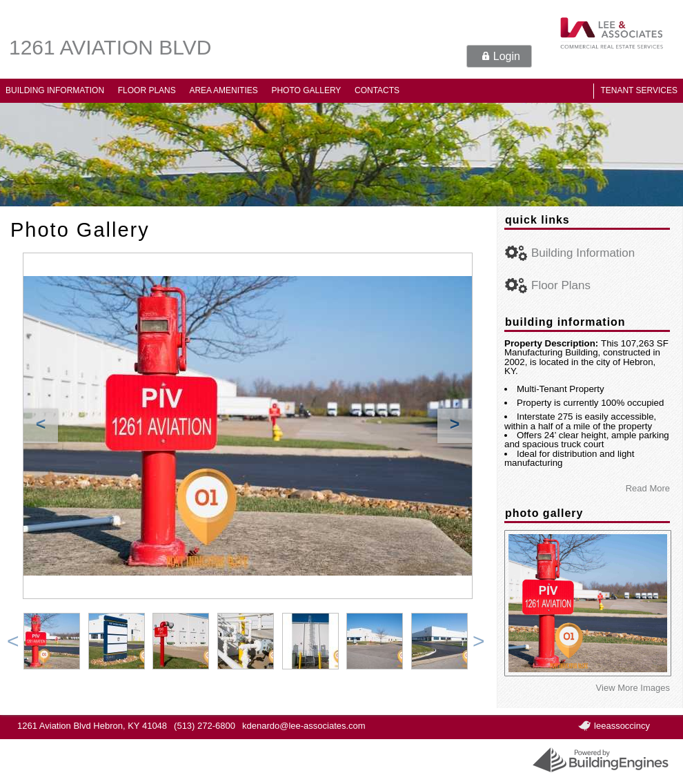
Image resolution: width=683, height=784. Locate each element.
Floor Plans (147, 90)
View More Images (633, 688)
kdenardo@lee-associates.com (304, 726)
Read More (648, 488)
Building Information (55, 90)
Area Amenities (223, 90)
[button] (499, 56)
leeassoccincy (622, 726)
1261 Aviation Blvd (110, 47)
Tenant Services (639, 90)
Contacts (377, 90)
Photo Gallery (306, 90)
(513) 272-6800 (205, 726)
